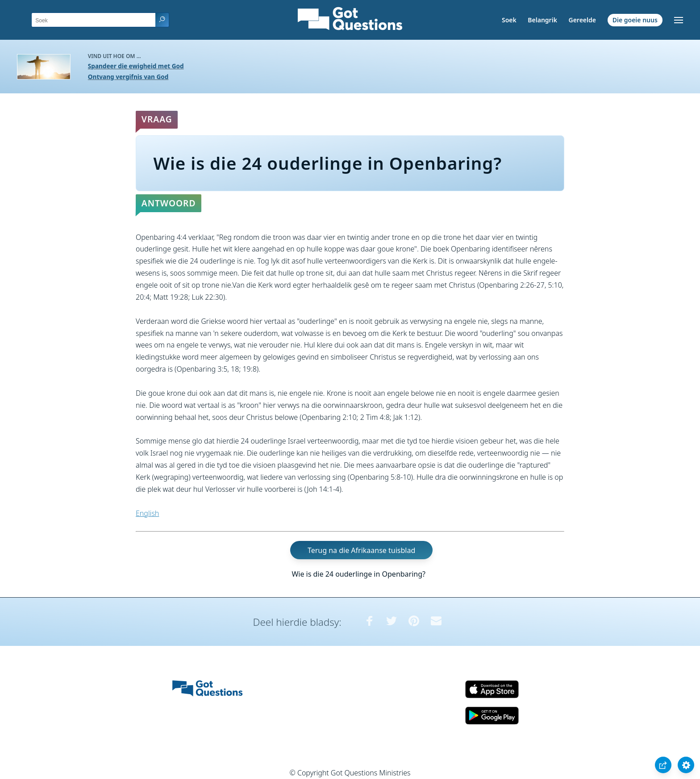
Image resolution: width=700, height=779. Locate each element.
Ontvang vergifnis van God (128, 77)
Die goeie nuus (635, 20)
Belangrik (542, 20)
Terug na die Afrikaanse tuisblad (361, 550)
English (147, 513)
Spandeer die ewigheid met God (136, 66)
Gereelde (582, 20)
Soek (509, 20)
